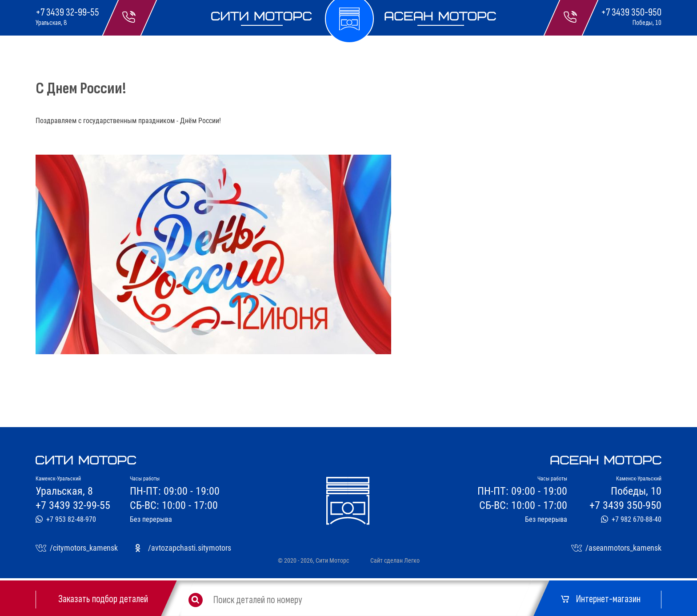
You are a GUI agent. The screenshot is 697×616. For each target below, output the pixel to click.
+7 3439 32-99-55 (67, 12)
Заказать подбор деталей (103, 599)
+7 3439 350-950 (631, 12)
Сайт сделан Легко (395, 560)
